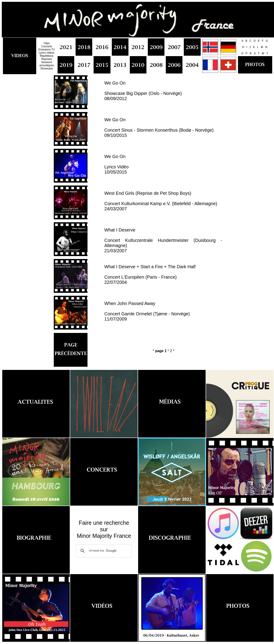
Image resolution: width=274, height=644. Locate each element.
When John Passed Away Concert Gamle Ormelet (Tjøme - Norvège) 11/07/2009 (147, 311)
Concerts (47, 46)
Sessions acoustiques (47, 64)
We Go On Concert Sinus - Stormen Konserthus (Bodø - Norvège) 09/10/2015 (159, 127)
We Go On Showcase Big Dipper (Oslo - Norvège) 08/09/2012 (143, 91)
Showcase (47, 69)
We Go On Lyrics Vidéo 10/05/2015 (117, 164)
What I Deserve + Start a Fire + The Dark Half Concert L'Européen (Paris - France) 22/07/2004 (150, 274)
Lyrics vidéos (47, 53)
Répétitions (47, 56)
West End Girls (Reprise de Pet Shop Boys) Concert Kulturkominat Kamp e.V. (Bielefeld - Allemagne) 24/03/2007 (161, 201)
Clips (47, 43)
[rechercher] (103, 551)
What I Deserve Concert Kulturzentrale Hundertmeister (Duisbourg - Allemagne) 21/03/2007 (163, 240)
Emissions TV (47, 50)
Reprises (47, 59)
